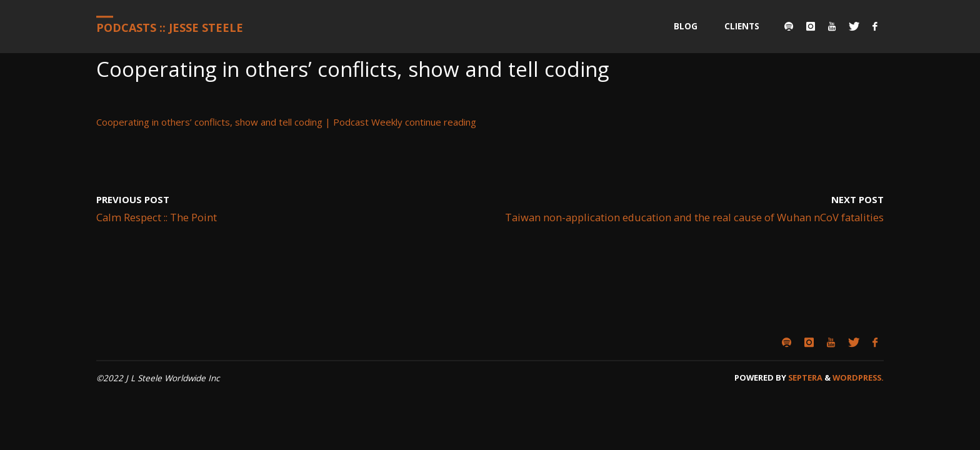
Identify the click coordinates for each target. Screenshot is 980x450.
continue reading (441, 122)
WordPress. (858, 377)
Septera (804, 377)
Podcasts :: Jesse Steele (170, 27)
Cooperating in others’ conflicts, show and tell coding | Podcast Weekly (249, 122)
